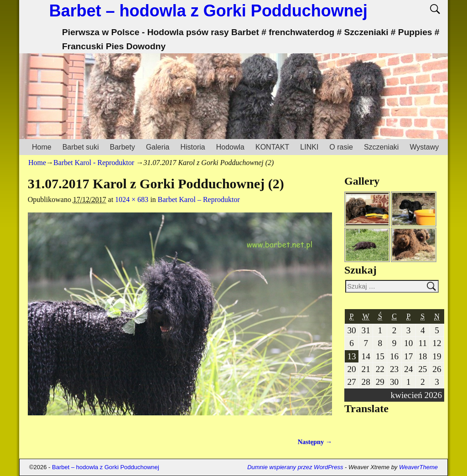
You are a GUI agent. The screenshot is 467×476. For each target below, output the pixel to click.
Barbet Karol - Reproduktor (94, 163)
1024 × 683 (132, 199)
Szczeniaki (381, 147)
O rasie (341, 147)
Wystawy (424, 147)
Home (42, 147)
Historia (192, 147)
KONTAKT (272, 147)
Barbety (122, 147)
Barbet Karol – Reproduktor (199, 199)
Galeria (158, 147)
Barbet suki (81, 147)
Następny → (315, 442)
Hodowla (230, 147)
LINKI (309, 147)
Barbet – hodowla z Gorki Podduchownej (208, 11)
